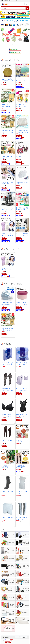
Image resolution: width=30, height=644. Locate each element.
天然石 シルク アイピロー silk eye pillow (8, 235)
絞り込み (24, 637)
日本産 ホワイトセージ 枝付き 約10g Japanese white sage (7, 106)
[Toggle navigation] (27, 4)
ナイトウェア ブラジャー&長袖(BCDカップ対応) (22, 389)
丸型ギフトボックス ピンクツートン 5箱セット (22, 303)
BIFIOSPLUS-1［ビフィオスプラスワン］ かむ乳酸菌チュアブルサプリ (22, 364)
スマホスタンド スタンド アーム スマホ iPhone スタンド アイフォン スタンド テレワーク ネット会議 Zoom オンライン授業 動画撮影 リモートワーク (8, 209)
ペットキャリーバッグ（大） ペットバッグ (22, 80)
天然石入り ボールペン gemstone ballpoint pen (7, 157)
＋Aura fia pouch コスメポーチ (22, 183)
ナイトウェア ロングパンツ (7, 441)
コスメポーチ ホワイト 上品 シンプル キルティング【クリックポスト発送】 (22, 131)
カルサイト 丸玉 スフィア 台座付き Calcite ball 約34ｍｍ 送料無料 (8, 80)
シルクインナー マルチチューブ (22, 493)
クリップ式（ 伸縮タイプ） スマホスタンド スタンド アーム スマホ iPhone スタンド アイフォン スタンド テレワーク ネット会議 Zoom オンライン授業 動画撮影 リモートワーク (22, 235)
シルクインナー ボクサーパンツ (7, 518)
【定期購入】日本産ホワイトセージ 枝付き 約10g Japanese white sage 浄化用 (7, 131)
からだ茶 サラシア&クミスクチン (7, 467)
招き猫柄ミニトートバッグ (22, 157)
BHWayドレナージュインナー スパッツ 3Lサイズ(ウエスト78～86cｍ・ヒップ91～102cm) (8, 389)
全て (17, 637)
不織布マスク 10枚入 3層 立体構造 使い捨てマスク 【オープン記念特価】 (8, 303)
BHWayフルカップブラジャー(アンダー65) (8, 415)
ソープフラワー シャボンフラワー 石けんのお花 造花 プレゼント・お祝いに (22, 106)
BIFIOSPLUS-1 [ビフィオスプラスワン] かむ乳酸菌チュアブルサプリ (8, 364)
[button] (12, 44)
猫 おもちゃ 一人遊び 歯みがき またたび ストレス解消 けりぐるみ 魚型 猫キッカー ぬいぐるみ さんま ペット (8, 183)
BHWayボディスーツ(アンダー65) (22, 415)
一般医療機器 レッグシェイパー (22, 467)
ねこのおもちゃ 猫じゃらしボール (22, 209)
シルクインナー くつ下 (7, 493)
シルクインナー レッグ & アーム (22, 518)
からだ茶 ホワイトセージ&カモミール (22, 441)
